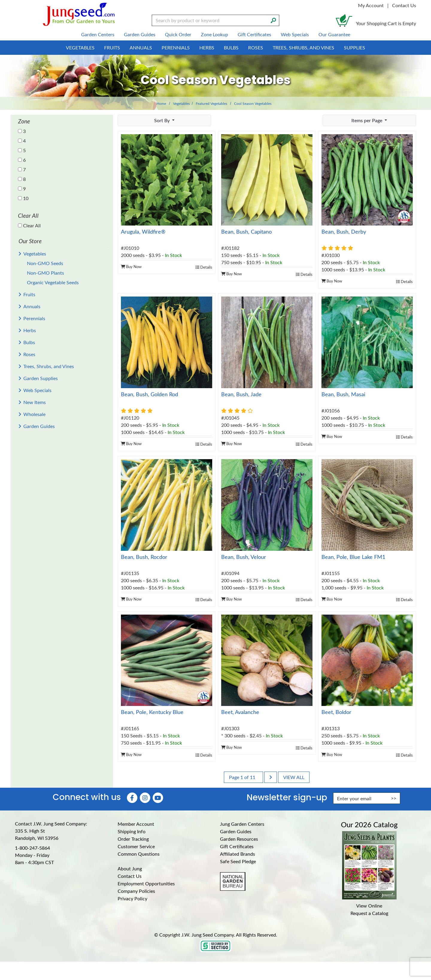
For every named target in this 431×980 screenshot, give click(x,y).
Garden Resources (239, 839)
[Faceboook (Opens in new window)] (132, 798)
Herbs (30, 330)
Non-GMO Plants (45, 273)
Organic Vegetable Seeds (53, 282)
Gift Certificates (237, 846)
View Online (369, 906)
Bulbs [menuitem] (231, 47)
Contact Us (404, 5)
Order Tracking (133, 839)
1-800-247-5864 (32, 848)
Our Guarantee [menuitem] (334, 34)
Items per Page (367, 120)
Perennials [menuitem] (176, 47)
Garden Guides (39, 426)
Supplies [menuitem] (355, 47)
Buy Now (131, 266)
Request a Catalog (369, 913)
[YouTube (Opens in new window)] (158, 798)
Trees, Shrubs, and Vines (49, 366)
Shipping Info (132, 831)
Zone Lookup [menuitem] (214, 34)
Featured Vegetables (211, 103)
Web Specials (37, 390)
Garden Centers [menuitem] (98, 34)
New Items (35, 402)
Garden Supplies (41, 378)
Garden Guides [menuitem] (140, 34)
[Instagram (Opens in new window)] (145, 798)
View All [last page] (294, 777)
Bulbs (29, 342)
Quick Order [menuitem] (178, 34)
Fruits (29, 294)
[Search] (273, 20)
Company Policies (136, 891)
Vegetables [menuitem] (80, 47)
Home (161, 103)
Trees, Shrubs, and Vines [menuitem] (303, 47)
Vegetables (181, 103)
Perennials (34, 318)
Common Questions (139, 854)
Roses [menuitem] (256, 47)
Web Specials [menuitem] (295, 34)
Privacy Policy (132, 898)
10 (23, 198)
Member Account (136, 824)
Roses (29, 354)
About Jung (130, 868)
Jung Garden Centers (242, 824)
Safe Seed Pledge (238, 861)
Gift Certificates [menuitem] (254, 34)
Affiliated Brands (237, 854)
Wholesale (34, 414)
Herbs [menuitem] (207, 47)
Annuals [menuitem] (141, 47)
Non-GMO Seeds (45, 263)
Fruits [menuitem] (112, 47)
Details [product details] (204, 267)
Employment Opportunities (146, 883)
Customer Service (136, 846)
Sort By (163, 120)
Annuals (32, 306)
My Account (371, 5)
